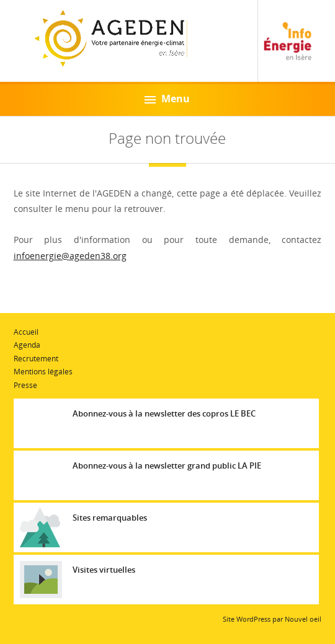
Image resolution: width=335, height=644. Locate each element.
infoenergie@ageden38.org (70, 256)
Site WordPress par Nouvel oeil (272, 619)
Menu (167, 99)
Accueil (26, 332)
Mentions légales (43, 372)
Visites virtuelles (104, 570)
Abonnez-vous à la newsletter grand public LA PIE (167, 465)
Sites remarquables (110, 518)
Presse (25, 385)
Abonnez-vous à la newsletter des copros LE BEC (164, 413)
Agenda (27, 345)
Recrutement (36, 359)
